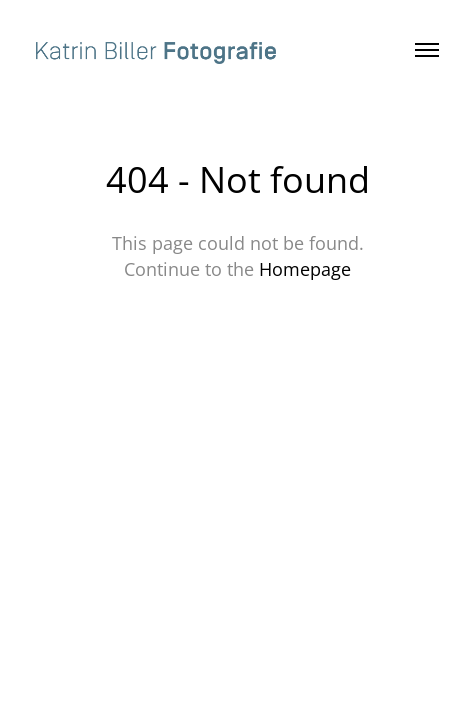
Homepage (305, 269)
